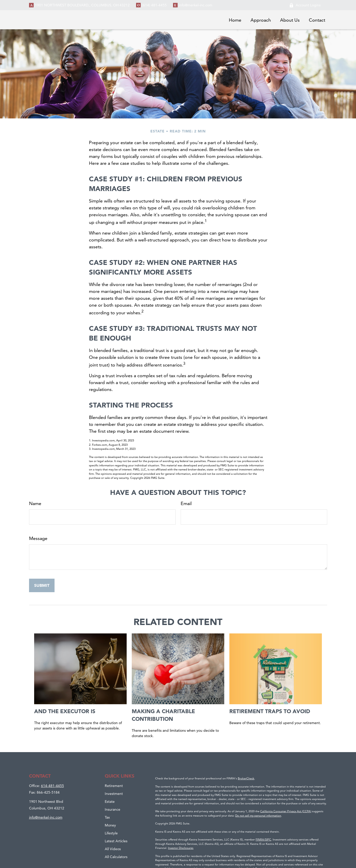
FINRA (260, 839)
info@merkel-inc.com (196, 5)
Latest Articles (116, 841)
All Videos (113, 849)
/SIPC (268, 839)
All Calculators (116, 857)
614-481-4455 (52, 786)
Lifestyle (111, 833)
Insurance (113, 809)
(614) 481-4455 (154, 5)
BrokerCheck (246, 778)
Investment (114, 794)
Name (35, 503)
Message (38, 538)
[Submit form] (42, 585)
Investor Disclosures (181, 848)
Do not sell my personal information (258, 816)
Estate (110, 802)
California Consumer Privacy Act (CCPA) (286, 811)
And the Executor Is (65, 711)
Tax (107, 817)
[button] (235, 20)
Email (186, 503)
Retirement (114, 786)
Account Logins (305, 5)
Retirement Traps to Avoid (270, 711)
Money (110, 825)
